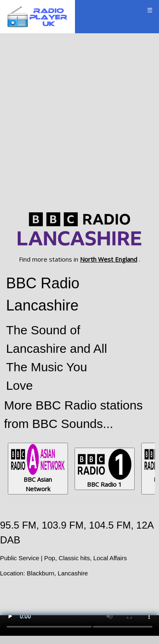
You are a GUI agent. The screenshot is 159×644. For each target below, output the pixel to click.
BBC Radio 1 (105, 469)
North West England (109, 259)
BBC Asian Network (38, 468)
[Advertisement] (79, 122)
